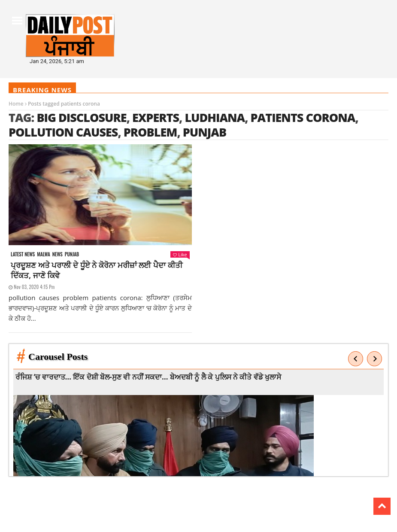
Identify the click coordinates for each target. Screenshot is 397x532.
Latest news (23, 254)
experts (156, 117)
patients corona (303, 117)
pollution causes (63, 132)
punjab (205, 132)
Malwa (44, 254)
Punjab (72, 254)
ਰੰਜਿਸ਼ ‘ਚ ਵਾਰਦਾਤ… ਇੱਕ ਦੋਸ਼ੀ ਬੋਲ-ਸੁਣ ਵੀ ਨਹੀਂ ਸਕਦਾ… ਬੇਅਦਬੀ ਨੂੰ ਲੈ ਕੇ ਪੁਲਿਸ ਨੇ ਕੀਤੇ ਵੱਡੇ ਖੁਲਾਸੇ (149, 377)
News (58, 254)
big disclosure (81, 117)
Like (180, 254)
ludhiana (215, 117)
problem (150, 132)
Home (16, 104)
